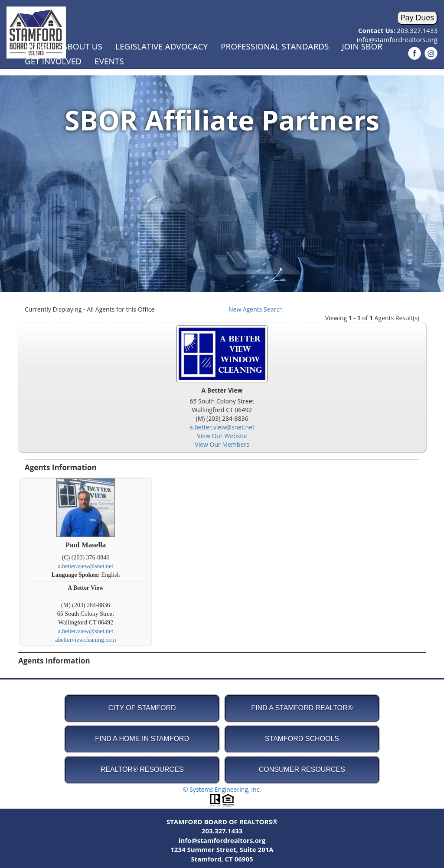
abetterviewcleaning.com (85, 640)
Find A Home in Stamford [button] (142, 739)
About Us (82, 46)
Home (37, 46)
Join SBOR (362, 46)
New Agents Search (256, 309)
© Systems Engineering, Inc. (222, 789)
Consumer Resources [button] (302, 769)
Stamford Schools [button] (302, 739)
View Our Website (222, 436)
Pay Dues (417, 17)
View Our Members (222, 444)
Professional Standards (275, 46)
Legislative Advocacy (162, 46)
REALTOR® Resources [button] (142, 769)
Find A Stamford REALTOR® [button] (302, 708)
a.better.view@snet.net (222, 427)
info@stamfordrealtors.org (222, 840)
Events (109, 61)
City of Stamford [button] (142, 708)
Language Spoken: (76, 575)
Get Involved (53, 61)
